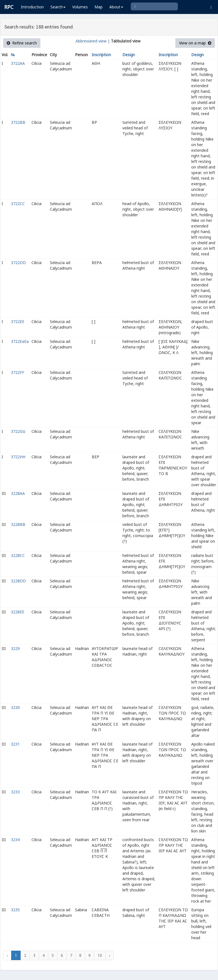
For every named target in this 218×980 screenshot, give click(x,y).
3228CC (18, 555)
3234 (15, 840)
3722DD (18, 263)
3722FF (18, 372)
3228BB (18, 524)
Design (129, 55)
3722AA (18, 63)
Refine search (22, 43)
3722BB (18, 122)
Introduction (32, 7)
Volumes (80, 7)
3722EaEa (20, 341)
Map (99, 7)
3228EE (18, 612)
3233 (15, 792)
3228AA (18, 493)
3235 (15, 910)
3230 (15, 707)
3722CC (18, 204)
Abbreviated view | (93, 41)
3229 (15, 648)
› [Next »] (110, 955)
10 (100, 955)
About (116, 7)
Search (58, 7)
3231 (15, 744)
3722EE (18, 321)
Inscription (101, 55)
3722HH (18, 457)
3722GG (18, 431)
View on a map (195, 43)
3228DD (18, 581)
